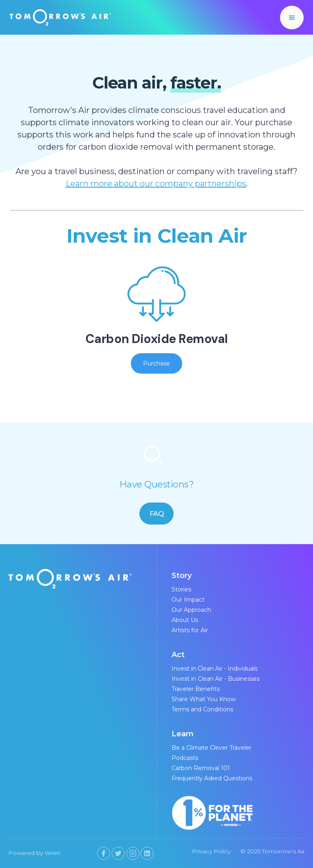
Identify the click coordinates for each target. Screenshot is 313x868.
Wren (53, 853)
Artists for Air (190, 630)
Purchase (156, 363)
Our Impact (188, 600)
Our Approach (191, 610)
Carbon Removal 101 (201, 768)
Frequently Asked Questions (212, 778)
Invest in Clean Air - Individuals (215, 669)
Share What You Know (204, 699)
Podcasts (185, 758)
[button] (292, 18)
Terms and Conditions (202, 709)
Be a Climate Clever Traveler (212, 748)
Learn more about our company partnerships (156, 184)
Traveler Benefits (196, 689)
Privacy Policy (211, 851)
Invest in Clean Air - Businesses (216, 679)
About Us (185, 620)
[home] (60, 17)
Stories (181, 589)
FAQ (157, 514)
